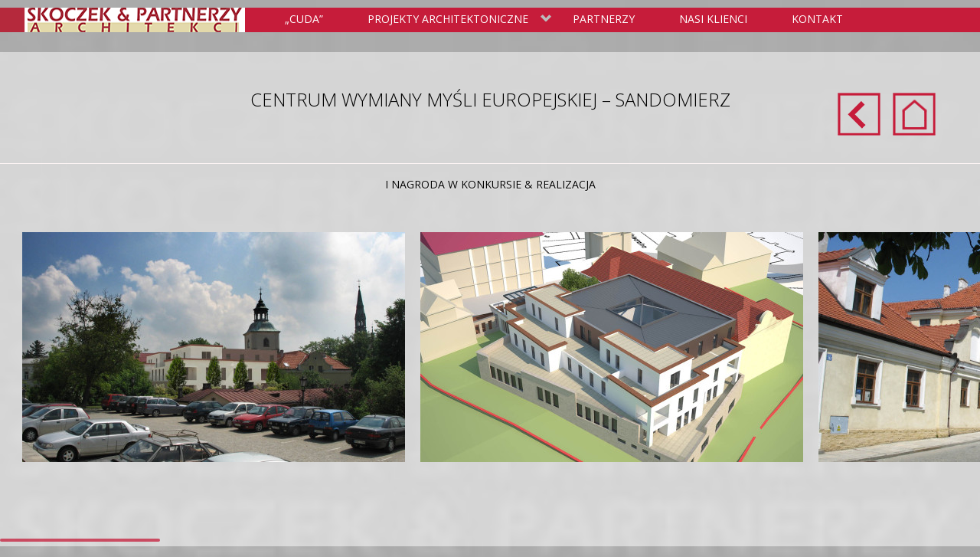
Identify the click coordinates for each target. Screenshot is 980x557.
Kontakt (817, 19)
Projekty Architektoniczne (457, 20)
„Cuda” (304, 19)
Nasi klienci (713, 19)
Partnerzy (604, 19)
